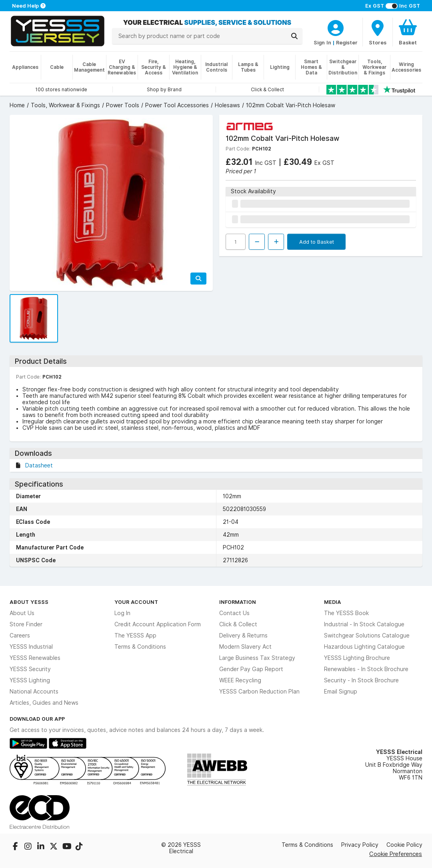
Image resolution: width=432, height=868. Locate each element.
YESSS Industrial (31, 647)
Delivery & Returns (243, 635)
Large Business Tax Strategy (257, 658)
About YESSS (29, 602)
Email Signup (341, 692)
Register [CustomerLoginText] (347, 42)
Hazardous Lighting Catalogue (364, 647)
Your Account (136, 602)
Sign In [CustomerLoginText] (322, 42)
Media (333, 602)
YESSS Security (30, 669)
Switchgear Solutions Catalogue (367, 635)
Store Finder (26, 624)
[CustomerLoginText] (336, 27)
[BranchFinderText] (378, 32)
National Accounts (34, 692)
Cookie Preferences (396, 854)
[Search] (294, 36)
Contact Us (234, 613)
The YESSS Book (346, 613)
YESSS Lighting (30, 680)
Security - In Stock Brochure (361, 680)
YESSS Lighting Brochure (357, 658)
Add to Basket (317, 242)
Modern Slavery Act (245, 647)
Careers (20, 635)
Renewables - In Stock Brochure (366, 669)
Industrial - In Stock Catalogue (364, 624)
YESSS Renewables (35, 658)
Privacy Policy (360, 845)
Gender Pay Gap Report (251, 669)
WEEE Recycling (240, 680)
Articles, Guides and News (44, 703)
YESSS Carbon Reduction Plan (259, 692)
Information (238, 602)
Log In (122, 613)
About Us (22, 613)
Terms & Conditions (140, 647)
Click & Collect (238, 624)
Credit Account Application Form (158, 624)
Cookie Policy (404, 845)
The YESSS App (135, 635)
